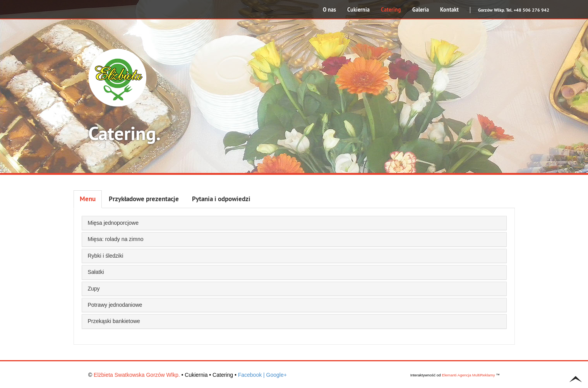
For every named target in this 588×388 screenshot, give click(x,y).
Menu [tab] (88, 199)
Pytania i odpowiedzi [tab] (221, 199)
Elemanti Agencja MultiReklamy (468, 375)
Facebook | (251, 375)
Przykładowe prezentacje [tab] (144, 199)
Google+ (277, 375)
